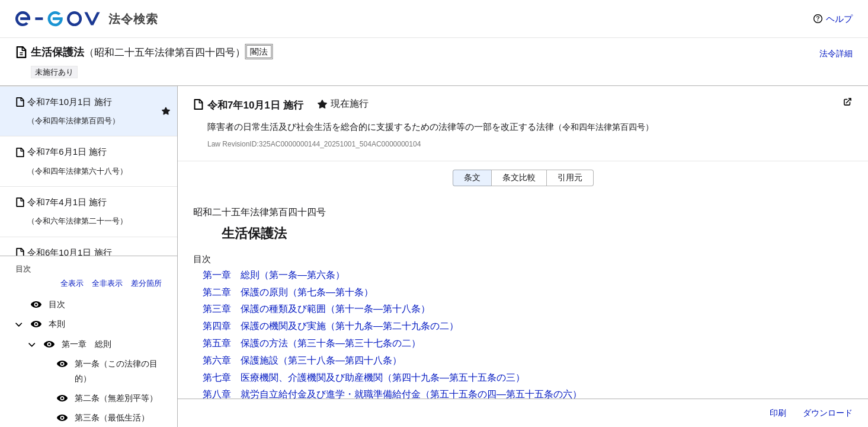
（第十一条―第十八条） (378, 309)
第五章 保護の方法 (245, 343)
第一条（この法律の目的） (116, 371)
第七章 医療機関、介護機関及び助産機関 (293, 377)
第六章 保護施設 (241, 360)
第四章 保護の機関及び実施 (264, 326)
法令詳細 (836, 53)
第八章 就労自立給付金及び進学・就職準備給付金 (312, 394)
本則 (57, 324)
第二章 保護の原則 (245, 292)
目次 (57, 304)
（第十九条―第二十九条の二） (392, 326)
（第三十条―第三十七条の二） (354, 343)
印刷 (778, 413)
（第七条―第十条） (331, 292)
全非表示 (107, 283)
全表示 (72, 283)
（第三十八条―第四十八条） (340, 360)
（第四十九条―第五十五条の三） (454, 377)
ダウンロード (828, 413)
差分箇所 (146, 283)
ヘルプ (839, 19)
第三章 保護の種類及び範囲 (264, 309)
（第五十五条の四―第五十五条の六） (501, 394)
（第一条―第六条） (302, 275)
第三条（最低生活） (112, 418)
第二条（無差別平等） (116, 398)
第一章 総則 (87, 344)
